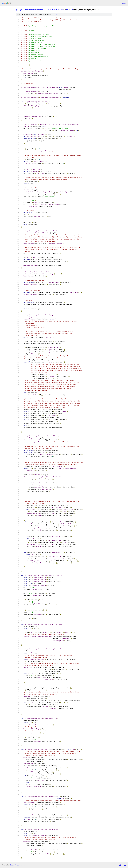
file (56, 14)
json (124, 865)
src (68, 9)
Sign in (124, 3)
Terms (23, 865)
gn (17, 9)
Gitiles (12, 865)
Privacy (17, 865)
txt (120, 865)
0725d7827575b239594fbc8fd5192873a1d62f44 (43, 9)
